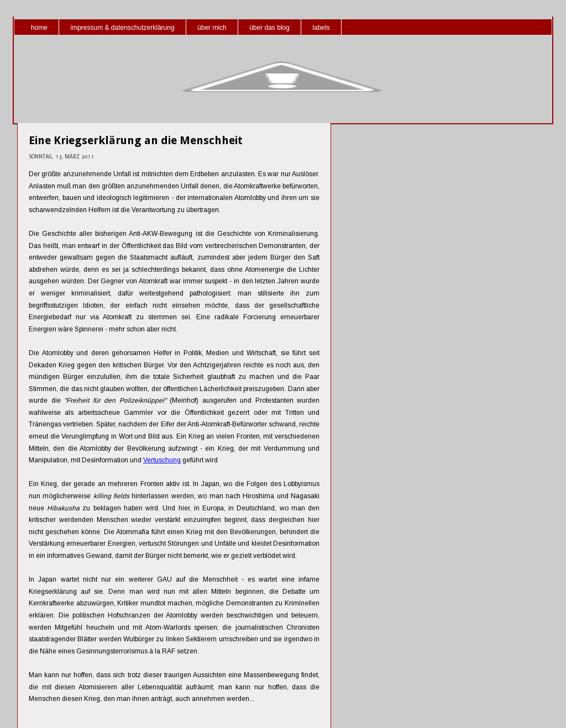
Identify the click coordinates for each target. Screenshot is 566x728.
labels (321, 28)
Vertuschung (162, 460)
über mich (212, 28)
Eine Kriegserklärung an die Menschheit (136, 140)
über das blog (269, 28)
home (39, 28)
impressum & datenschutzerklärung (122, 28)
